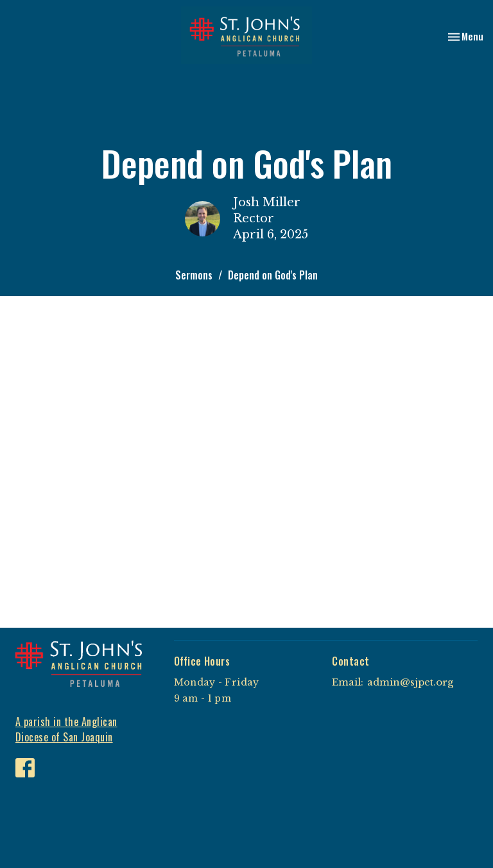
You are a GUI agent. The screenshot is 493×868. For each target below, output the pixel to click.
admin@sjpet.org (410, 682)
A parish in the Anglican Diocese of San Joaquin (66, 730)
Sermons (194, 275)
